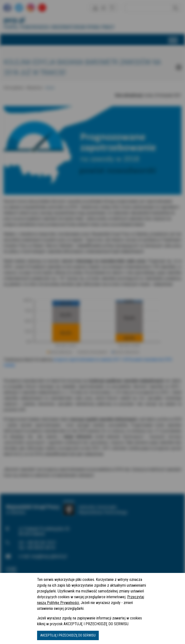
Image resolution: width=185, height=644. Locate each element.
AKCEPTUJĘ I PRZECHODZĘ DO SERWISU (68, 635)
